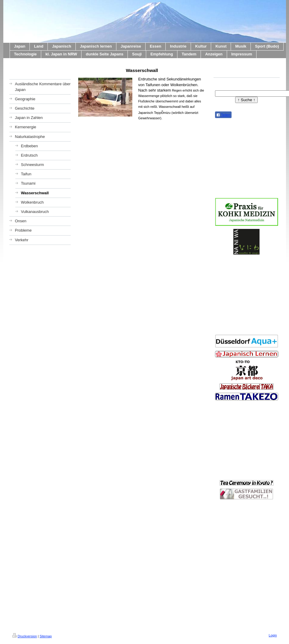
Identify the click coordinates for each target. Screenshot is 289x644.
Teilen (223, 115)
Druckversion (25, 636)
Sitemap (46, 636)
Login (273, 635)
